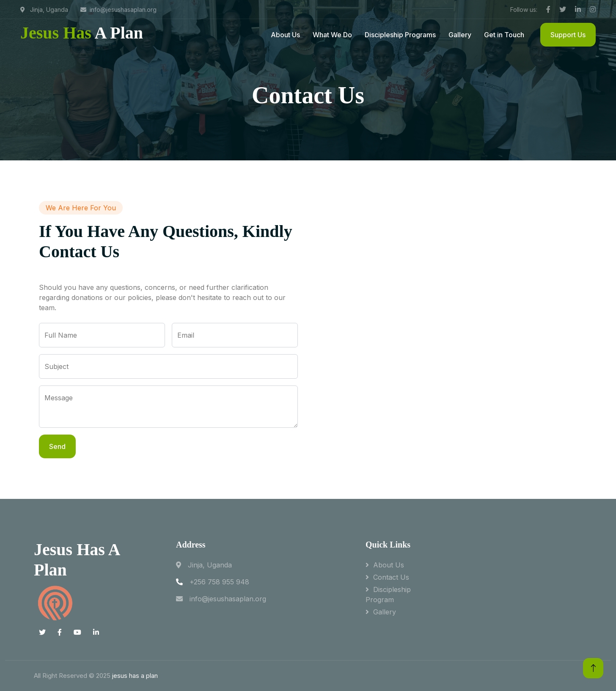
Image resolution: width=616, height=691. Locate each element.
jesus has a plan (135, 676)
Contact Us (391, 577)
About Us (285, 35)
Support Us (568, 35)
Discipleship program (388, 595)
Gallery (460, 35)
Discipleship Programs (400, 35)
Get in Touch (504, 35)
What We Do (332, 35)
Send (57, 446)
